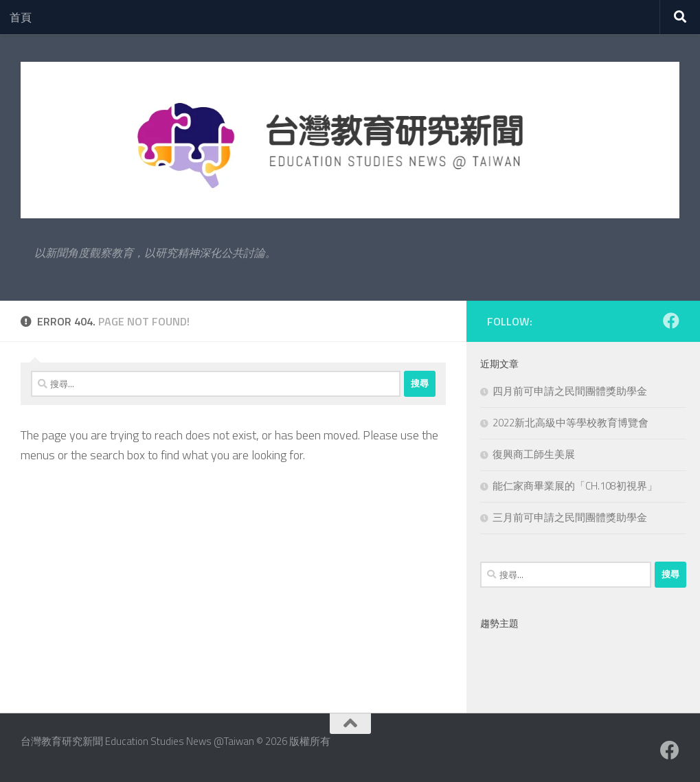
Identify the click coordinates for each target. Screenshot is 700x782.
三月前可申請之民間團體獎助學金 (570, 517)
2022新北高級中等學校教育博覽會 (571, 423)
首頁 (21, 17)
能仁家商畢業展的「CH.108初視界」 (575, 486)
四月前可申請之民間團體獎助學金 (570, 391)
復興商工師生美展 (534, 454)
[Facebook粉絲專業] (671, 321)
